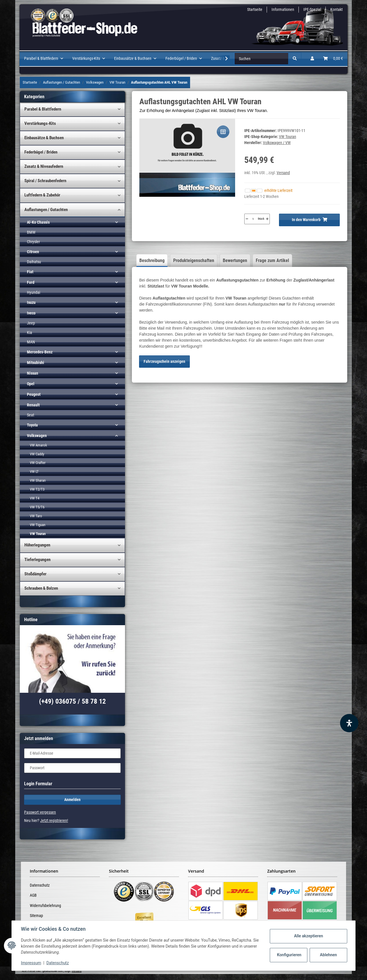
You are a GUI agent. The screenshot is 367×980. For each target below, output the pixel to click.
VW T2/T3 (37, 489)
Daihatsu (34, 262)
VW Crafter (38, 463)
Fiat (30, 272)
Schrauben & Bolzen (41, 588)
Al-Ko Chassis (38, 222)
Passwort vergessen (40, 812)
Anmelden (72, 800)
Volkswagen (37, 436)
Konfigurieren (289, 955)
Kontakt (336, 9)
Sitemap (36, 916)
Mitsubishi (36, 363)
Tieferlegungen (37, 560)
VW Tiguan (38, 525)
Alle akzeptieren (308, 936)
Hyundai (34, 292)
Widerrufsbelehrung (45, 906)
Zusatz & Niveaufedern (44, 166)
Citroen (33, 252)
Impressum (31, 963)
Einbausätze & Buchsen (44, 138)
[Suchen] (261, 59)
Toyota (32, 425)
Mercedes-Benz (40, 352)
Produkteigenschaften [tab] (194, 260)
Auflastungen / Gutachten (46, 210)
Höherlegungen (37, 545)
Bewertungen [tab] (235, 260)
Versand (283, 173)
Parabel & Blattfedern (43, 109)
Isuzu (31, 302)
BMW (31, 232)
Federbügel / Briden (41, 152)
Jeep (31, 323)
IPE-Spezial (312, 9)
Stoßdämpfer (35, 574)
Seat (31, 415)
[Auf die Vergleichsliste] (223, 132)
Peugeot (34, 394)
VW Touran (288, 137)
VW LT (34, 472)
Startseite (255, 9)
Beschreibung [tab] (152, 260)
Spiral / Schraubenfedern (45, 181)
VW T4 (35, 498)
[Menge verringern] (247, 219)
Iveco (31, 313)
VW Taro (36, 516)
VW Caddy (37, 454)
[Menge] (253, 219)
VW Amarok (38, 445)
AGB (33, 895)
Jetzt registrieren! (54, 820)
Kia (30, 332)
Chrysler (33, 242)
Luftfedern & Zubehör (42, 195)
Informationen (283, 9)
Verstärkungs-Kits (40, 123)
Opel (31, 384)
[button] (312, 59)
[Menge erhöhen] (267, 219)
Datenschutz (40, 885)
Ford (31, 282)
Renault (33, 405)
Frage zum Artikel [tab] (272, 260)
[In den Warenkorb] (309, 220)
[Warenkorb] (333, 59)
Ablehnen (328, 955)
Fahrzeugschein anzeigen (164, 361)
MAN (31, 342)
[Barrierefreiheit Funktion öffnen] (349, 723)
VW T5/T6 (37, 507)
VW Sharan (38, 480)
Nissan (33, 373)
